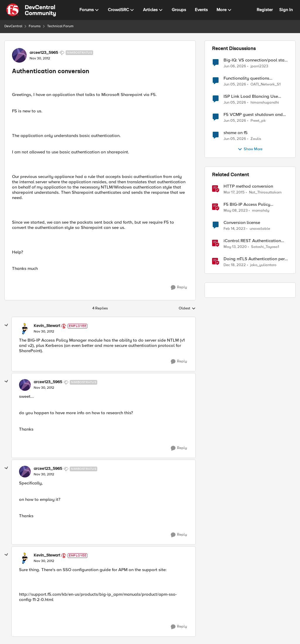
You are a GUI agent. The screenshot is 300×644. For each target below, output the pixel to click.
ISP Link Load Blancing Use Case (251, 96)
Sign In (286, 10)
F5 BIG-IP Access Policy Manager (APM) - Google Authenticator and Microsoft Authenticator (251, 204)
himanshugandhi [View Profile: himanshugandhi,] (265, 103)
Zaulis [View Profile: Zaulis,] (256, 139)
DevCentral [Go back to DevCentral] (13, 26)
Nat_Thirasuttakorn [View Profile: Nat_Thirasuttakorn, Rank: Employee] (265, 192)
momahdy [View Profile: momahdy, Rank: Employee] (261, 211)
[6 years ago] (235, 247)
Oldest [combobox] (187, 309)
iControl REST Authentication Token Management (252, 241)
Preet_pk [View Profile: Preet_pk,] (258, 121)
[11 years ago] (234, 193)
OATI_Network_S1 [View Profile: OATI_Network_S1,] (266, 84)
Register (265, 10)
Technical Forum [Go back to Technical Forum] (60, 26)
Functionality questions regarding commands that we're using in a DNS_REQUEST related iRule (255, 78)
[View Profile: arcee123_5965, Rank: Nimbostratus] (19, 55)
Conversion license (242, 223)
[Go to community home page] (31, 10)
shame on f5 (236, 133)
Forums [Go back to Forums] (35, 26)
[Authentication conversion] (44, 332)
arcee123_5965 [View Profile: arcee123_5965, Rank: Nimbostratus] (44, 53)
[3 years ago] (236, 211)
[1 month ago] (235, 66)
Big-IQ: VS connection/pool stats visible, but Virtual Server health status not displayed (256, 60)
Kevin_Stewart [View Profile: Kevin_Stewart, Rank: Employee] (47, 326)
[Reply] (179, 287)
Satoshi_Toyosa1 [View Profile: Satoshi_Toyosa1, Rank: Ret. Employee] (265, 247)
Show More (250, 149)
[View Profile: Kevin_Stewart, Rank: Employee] (25, 329)
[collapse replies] (6, 325)
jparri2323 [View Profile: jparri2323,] (259, 66)
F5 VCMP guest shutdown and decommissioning (253, 115)
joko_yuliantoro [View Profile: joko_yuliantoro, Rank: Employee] (263, 265)
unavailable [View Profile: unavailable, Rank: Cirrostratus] (260, 229)
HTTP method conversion (248, 186)
